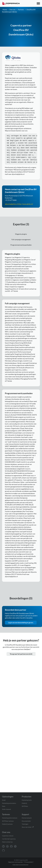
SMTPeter (25, 806)
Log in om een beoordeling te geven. (21, 625)
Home (5, 10)
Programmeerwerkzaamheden (21, 247)
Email (4, 800)
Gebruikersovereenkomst (20, 865)
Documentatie (26, 821)
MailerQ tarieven (7, 824)
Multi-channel (6, 809)
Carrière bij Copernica (9, 839)
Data (4, 806)
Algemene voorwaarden (15, 862)
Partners (21, 10)
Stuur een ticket (28, 827)
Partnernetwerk (27, 818)
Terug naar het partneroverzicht (21, 656)
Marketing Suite (27, 800)
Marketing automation (9, 803)
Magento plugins (21, 236)
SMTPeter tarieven (8, 821)
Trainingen (25, 824)
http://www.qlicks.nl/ (26, 206)
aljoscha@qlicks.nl (11, 206)
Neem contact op (7, 842)
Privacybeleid (29, 862)
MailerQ (24, 803)
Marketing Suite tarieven (10, 818)
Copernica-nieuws (8, 836)
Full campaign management (21, 242)
